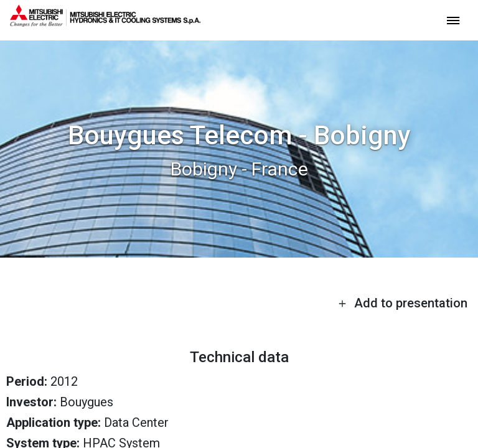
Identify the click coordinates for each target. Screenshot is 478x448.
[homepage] (105, 22)
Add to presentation (403, 303)
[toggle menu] (453, 20)
